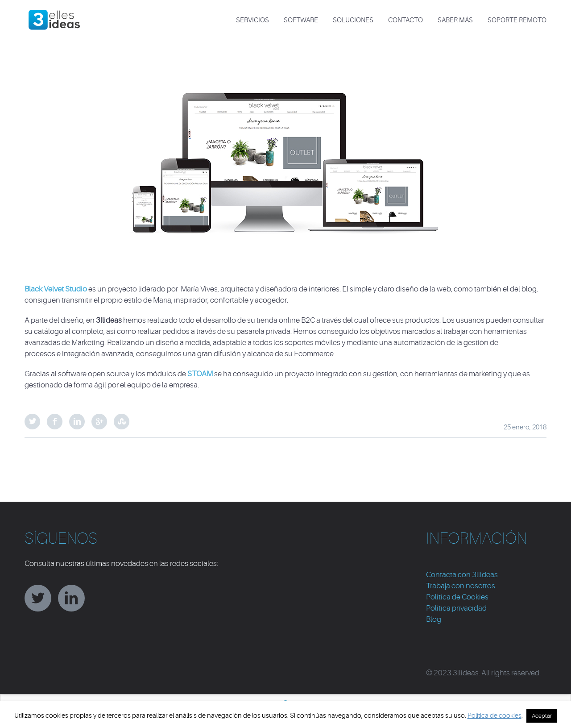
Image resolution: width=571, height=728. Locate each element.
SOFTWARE (301, 20)
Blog (434, 619)
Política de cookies (494, 716)
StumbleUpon (122, 422)
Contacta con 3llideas (462, 575)
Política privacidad (456, 608)
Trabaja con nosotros (461, 586)
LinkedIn (77, 422)
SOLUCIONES (353, 20)
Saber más (455, 20)
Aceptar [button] (542, 716)
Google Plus (99, 422)
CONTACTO (405, 20)
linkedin (71, 598)
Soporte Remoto (517, 20)
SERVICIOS (252, 20)
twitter (38, 598)
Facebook (55, 422)
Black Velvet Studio (56, 289)
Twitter (32, 422)
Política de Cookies (457, 597)
